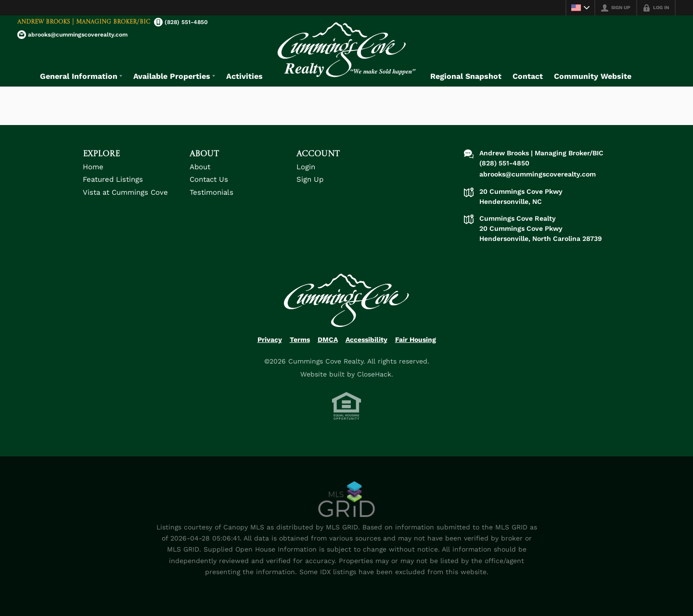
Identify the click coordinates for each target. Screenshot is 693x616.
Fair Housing (416, 339)
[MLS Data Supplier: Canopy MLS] (347, 500)
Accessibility (366, 339)
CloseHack (374, 374)
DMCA (328, 339)
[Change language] (580, 8)
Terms (300, 339)
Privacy (270, 339)
